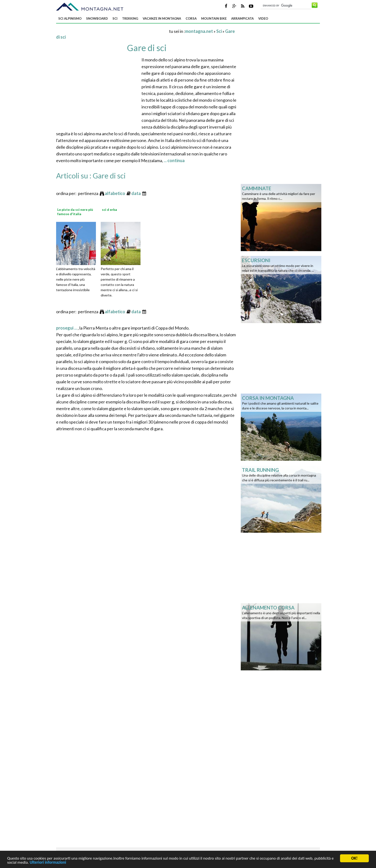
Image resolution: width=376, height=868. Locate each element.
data (136, 193)
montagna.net (199, 31)
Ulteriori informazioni (48, 863)
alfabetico (115, 193)
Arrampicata (242, 18)
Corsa (191, 18)
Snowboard (97, 18)
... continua (174, 160)
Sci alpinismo (70, 18)
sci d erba (109, 210)
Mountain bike (214, 18)
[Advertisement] (112, 31)
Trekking (130, 18)
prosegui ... (67, 328)
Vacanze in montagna (162, 18)
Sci (115, 18)
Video (263, 18)
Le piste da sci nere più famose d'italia (75, 212)
